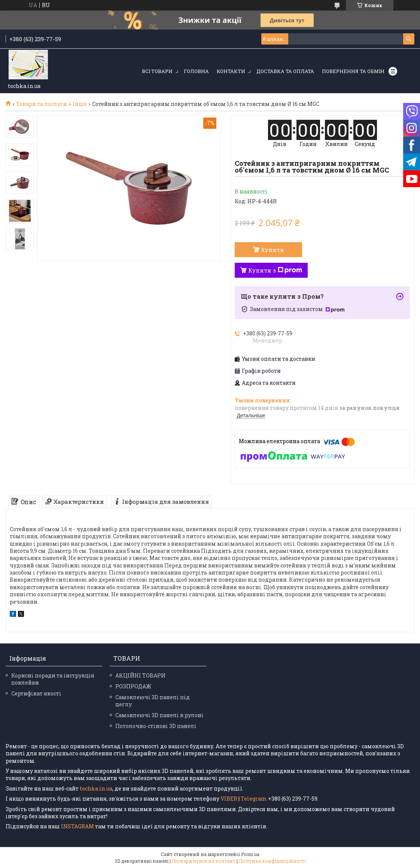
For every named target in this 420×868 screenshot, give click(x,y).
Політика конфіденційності (272, 861)
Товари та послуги (42, 104)
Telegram (254, 799)
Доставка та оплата (285, 71)
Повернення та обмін (353, 71)
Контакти (231, 71)
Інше (80, 104)
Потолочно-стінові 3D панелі (156, 726)
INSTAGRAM (78, 826)
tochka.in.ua (96, 788)
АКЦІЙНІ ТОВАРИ (140, 675)
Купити (273, 250)
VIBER (229, 799)
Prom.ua (250, 854)
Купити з (275, 270)
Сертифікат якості (36, 693)
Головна (196, 71)
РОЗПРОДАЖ (133, 686)
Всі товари (157, 71)
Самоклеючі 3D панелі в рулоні (159, 715)
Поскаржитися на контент (204, 861)
